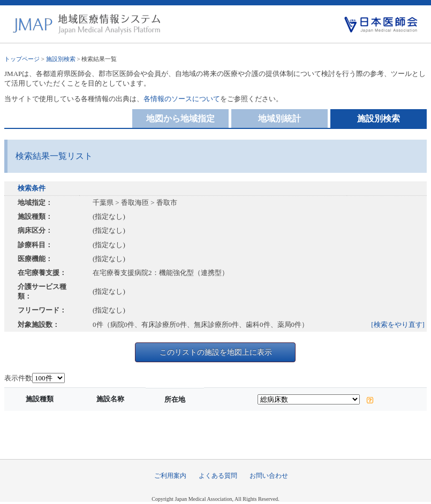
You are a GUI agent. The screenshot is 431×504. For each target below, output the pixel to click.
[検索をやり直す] (398, 324)
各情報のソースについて (182, 99)
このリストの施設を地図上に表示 (216, 352)
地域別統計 (279, 119)
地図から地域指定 (180, 119)
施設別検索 (61, 59)
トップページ (22, 59)
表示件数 (18, 378)
